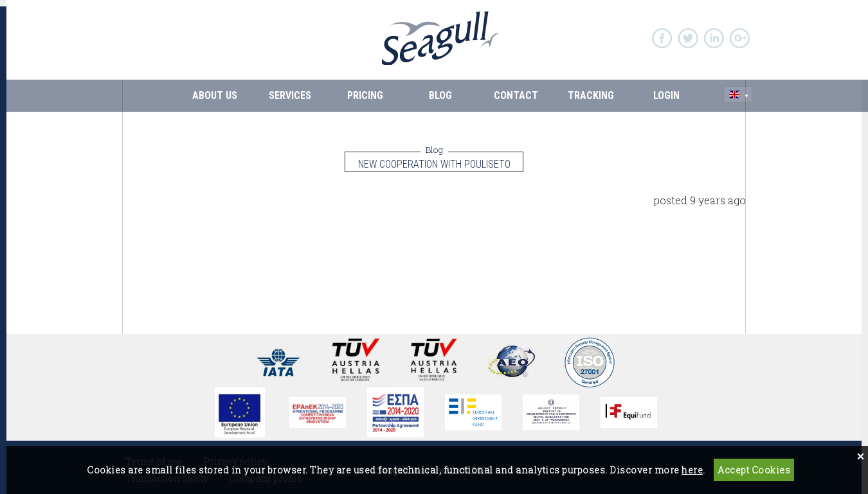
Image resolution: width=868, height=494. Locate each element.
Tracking (591, 95)
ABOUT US (215, 95)
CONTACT (516, 95)
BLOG (440, 95)
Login (666, 95)
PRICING (365, 95)
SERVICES (290, 95)
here (692, 470)
